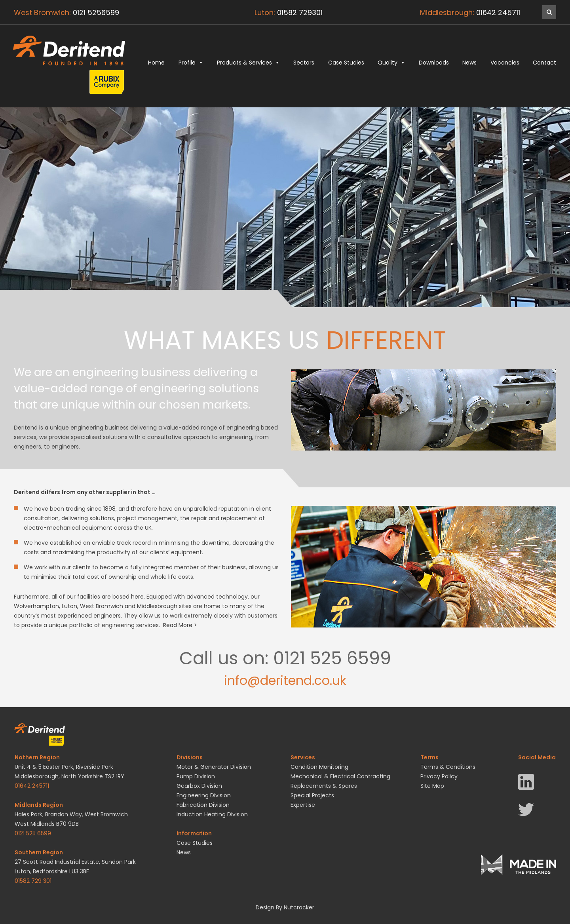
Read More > (180, 625)
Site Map (432, 786)
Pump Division (196, 776)
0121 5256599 (96, 12)
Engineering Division (204, 795)
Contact (544, 63)
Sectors (304, 63)
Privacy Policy (439, 776)
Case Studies (346, 63)
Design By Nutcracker (285, 907)
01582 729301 (300, 12)
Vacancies (505, 63)
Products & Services (248, 63)
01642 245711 (498, 12)
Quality (391, 63)
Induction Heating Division (212, 814)
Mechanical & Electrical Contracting (340, 776)
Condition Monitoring (319, 767)
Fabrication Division (203, 805)
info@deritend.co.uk (285, 680)
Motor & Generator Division (214, 767)
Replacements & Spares (324, 786)
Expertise (303, 805)
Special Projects (312, 795)
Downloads (434, 63)
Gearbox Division (199, 786)
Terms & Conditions (448, 767)
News (469, 63)
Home (156, 63)
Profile (191, 63)
